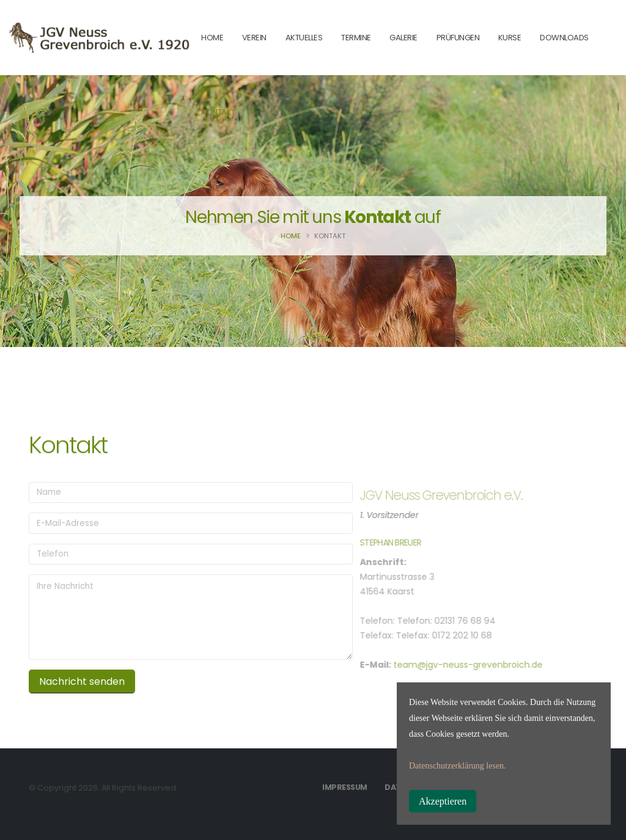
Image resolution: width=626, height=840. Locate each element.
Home (291, 236)
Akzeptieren (443, 801)
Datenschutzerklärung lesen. (458, 766)
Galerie (403, 38)
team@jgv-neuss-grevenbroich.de (454, 665)
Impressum (345, 787)
